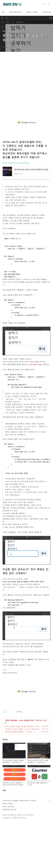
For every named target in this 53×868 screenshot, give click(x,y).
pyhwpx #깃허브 (8, 804)
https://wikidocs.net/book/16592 (16, 163)
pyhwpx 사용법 (32, 12)
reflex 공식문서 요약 (26, 720)
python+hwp (47, 12)
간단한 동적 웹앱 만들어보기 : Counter (19, 732)
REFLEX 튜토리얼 (11, 720)
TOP (49, 801)
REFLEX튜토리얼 (15, 12)
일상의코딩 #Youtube (9, 810)
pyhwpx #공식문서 (8, 807)
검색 (44, 4)
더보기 (5, 670)
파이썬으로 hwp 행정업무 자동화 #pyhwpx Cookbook (19, 801)
